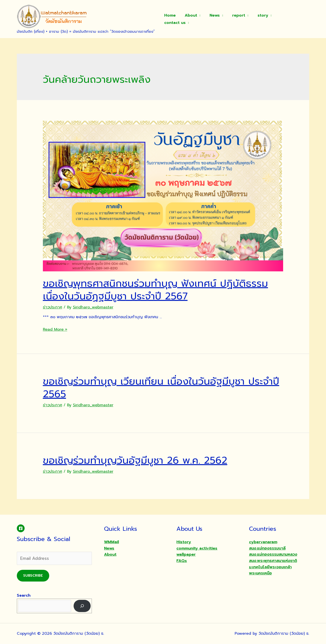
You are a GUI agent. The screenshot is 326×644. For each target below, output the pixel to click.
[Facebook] (21, 528)
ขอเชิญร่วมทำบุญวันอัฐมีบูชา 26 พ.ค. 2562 (135, 460)
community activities (197, 548)
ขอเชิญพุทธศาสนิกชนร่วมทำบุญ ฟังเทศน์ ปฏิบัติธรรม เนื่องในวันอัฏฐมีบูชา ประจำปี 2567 (155, 290)
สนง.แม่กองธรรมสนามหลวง (273, 554)
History (184, 542)
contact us (291, 19)
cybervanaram (263, 542)
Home (176, 19)
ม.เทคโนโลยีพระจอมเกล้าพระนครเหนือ (270, 570)
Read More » (55, 329)
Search (24, 595)
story (264, 19)
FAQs (182, 561)
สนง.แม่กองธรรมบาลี (267, 548)
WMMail (111, 542)
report (241, 19)
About (196, 19)
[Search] (82, 606)
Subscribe (33, 576)
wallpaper (186, 554)
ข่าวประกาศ (53, 307)
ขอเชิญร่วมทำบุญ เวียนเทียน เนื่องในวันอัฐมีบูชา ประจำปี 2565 (161, 388)
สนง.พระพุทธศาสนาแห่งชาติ (273, 561)
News (218, 19)
